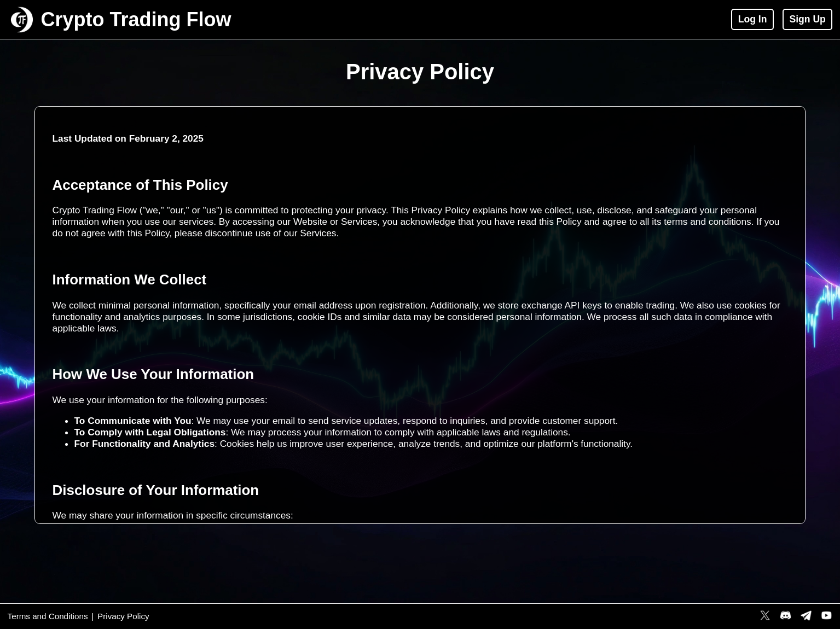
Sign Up (807, 19)
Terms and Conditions (48, 616)
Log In (753, 19)
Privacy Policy (123, 616)
